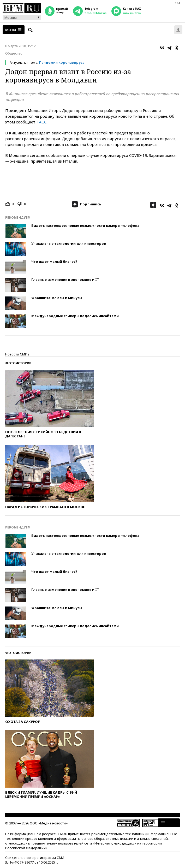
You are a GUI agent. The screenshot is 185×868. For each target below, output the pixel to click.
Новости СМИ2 (17, 354)
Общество (14, 53)
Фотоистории (18, 363)
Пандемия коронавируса (62, 62)
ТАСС (42, 122)
